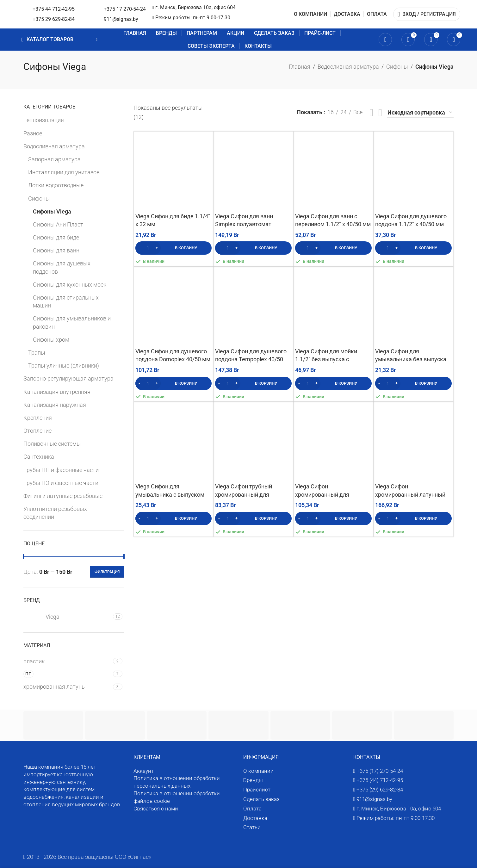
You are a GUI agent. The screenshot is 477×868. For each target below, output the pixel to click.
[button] (174, 248)
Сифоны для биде (56, 237)
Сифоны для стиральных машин (66, 301)
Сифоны (397, 67)
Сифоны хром (51, 340)
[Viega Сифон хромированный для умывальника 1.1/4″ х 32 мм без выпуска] (333, 442)
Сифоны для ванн (56, 250)
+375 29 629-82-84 (147, 19)
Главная (300, 67)
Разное (33, 133)
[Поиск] (385, 40)
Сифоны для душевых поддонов (62, 267)
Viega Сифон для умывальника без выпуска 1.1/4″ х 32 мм (411, 359)
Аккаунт (144, 771)
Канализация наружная (55, 405)
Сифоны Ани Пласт (58, 224)
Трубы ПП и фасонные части (61, 470)
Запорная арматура (54, 159)
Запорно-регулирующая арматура (68, 378)
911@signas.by (205, 23)
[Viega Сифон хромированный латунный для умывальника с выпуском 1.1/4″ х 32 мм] (413, 442)
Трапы (37, 353)
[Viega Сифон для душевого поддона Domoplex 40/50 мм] (174, 307)
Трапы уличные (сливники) (64, 366)
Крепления (38, 418)
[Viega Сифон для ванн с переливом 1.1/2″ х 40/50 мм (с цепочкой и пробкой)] (333, 171)
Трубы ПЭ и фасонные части (61, 483)
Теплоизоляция (44, 120)
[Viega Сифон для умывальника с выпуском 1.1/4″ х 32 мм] (174, 442)
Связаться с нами (156, 809)
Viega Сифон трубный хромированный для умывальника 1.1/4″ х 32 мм (252, 494)
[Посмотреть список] (371, 113)
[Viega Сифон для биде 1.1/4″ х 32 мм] (174, 171)
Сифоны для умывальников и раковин (72, 322)
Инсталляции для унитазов (64, 172)
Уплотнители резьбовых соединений (55, 513)
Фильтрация (107, 572)
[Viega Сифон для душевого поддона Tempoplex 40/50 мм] (253, 307)
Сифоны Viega (52, 211)
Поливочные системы (52, 444)
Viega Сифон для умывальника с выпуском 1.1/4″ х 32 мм (170, 494)
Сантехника (39, 457)
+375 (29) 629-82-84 (380, 790)
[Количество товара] (148, 248)
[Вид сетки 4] (380, 113)
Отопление (37, 431)
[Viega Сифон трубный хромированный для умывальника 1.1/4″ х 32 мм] (253, 442)
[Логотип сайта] (64, 14)
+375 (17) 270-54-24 (380, 771)
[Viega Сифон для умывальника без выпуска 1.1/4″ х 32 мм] (413, 307)
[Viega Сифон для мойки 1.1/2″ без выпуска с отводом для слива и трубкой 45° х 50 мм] (333, 307)
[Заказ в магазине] (420, 113)
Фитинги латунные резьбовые (63, 496)
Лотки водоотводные (56, 185)
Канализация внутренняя (57, 392)
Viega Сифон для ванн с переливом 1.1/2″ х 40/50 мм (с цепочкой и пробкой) (333, 224)
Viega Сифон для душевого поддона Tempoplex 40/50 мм (251, 359)
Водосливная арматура (348, 67)
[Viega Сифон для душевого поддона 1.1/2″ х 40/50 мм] (413, 171)
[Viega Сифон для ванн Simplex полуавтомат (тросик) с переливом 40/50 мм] (253, 171)
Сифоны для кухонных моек (70, 285)
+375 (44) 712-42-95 (380, 780)
